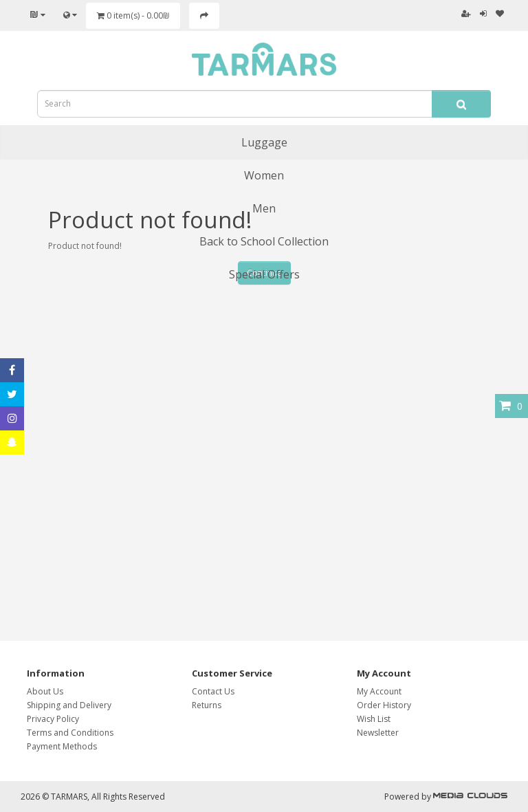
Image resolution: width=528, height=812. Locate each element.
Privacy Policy (53, 719)
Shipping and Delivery (69, 705)
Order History (384, 705)
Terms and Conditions (70, 733)
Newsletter (378, 733)
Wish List (374, 719)
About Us (45, 691)
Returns (207, 705)
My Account (379, 691)
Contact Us (213, 691)
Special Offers (264, 274)
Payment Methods (62, 746)
